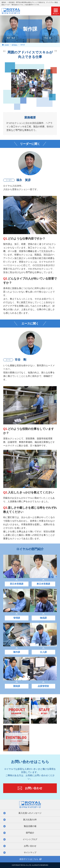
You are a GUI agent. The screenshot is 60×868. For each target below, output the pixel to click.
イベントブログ (30, 839)
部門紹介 (30, 833)
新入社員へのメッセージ (30, 813)
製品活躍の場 (30, 826)
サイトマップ (30, 853)
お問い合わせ (30, 846)
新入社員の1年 (30, 820)
